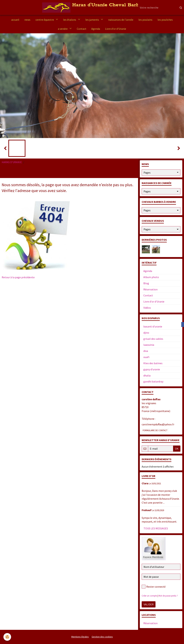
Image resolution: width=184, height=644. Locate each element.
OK (177, 449)
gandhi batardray (153, 381)
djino (146, 333)
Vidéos (147, 308)
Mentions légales (80, 637)
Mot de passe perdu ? (168, 596)
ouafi (146, 357)
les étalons (70, 20)
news (27, 20)
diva (146, 351)
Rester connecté (154, 587)
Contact (82, 29)
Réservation (150, 289)
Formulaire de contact (155, 430)
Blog (146, 283)
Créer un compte (149, 596)
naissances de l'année (121, 20)
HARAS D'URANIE (12, 162)
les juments (92, 20)
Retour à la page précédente (18, 277)
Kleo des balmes (153, 363)
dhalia (147, 375)
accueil (15, 20)
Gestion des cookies (102, 637)
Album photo (151, 277)
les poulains (145, 20)
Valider (149, 604)
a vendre (63, 29)
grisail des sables (153, 339)
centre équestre (45, 20)
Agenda (96, 29)
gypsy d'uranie (152, 369)
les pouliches (165, 20)
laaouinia (149, 345)
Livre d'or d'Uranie (116, 29)
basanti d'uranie (153, 326)
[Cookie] (7, 637)
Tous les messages (156, 528)
